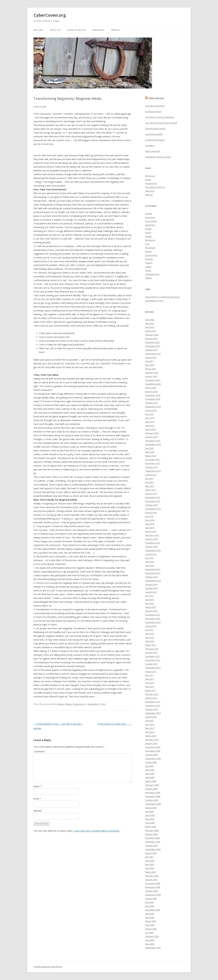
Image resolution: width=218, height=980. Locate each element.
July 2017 (149, 478)
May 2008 (150, 819)
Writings (116, 30)
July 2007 (149, 857)
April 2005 (150, 917)
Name (38, 786)
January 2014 (151, 584)
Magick (68, 704)
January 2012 (151, 653)
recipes (149, 263)
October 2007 (151, 846)
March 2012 (151, 645)
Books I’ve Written (77, 30)
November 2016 (153, 501)
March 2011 (151, 690)
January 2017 (151, 494)
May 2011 (150, 683)
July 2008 (149, 811)
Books (148, 180)
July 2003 (149, 933)
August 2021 (151, 357)
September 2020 (153, 384)
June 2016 (150, 520)
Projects (149, 259)
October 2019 (151, 403)
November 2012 (153, 618)
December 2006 (153, 883)
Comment (40, 751)
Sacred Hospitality (154, 134)
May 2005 (150, 914)
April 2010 (150, 732)
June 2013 (150, 600)
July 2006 (149, 902)
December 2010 (153, 702)
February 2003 (152, 936)
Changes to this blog (155, 106)
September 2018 (153, 444)
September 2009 (153, 758)
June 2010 (150, 724)
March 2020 (151, 388)
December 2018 (153, 441)
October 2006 (151, 891)
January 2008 (151, 834)
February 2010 (152, 740)
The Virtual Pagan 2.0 (155, 187)
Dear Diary (150, 217)
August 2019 (151, 410)
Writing (148, 278)
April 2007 (150, 868)
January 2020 (151, 391)
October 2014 (151, 577)
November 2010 (153, 706)
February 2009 (152, 785)
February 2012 (152, 649)
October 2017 (151, 467)
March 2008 (151, 827)
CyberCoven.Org (156, 98)
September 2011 (153, 668)
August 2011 (151, 671)
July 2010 (149, 721)
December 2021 (153, 342)
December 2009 (153, 747)
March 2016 (151, 531)
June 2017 (150, 482)
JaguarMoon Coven (154, 301)
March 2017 (151, 490)
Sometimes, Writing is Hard (158, 157)
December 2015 (153, 543)
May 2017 (150, 486)
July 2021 (149, 361)
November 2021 (153, 346)
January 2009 (151, 789)
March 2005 (151, 921)
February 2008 (152, 830)
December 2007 (153, 838)
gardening (150, 225)
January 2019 (151, 437)
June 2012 (150, 634)
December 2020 (153, 380)
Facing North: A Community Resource (163, 297)
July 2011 (149, 675)
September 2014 (153, 581)
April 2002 (150, 940)
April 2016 (150, 528)
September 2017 (153, 471)
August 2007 (151, 853)
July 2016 (149, 516)
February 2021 (152, 373)
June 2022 (150, 320)
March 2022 (151, 331)
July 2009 (149, 766)
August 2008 (151, 808)
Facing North (151, 221)
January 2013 (151, 611)
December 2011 (153, 656)
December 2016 (153, 497)
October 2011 (151, 664)
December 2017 (153, 460)
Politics (148, 251)
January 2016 (151, 539)
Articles (61, 704)
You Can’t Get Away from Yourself (161, 123)
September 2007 (153, 849)
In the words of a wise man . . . (115, 724)
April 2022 (150, 327)
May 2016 (150, 524)
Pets (147, 244)
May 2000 (150, 944)
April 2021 (150, 365)
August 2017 (151, 475)
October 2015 (151, 547)
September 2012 (153, 622)
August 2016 (151, 513)
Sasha (148, 267)
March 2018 (151, 456)
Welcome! (38, 30)
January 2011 (151, 698)
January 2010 (151, 743)
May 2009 (150, 774)
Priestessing (98, 30)
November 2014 (153, 573)
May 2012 (150, 637)
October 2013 (151, 588)
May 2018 (150, 452)
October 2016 (151, 505)
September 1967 (153, 948)
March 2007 (151, 872)
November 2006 (153, 887)
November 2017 (153, 463)
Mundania (150, 240)
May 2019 (150, 422)
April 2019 (150, 426)
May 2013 (150, 603)
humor (148, 233)
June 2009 (150, 770)
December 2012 (153, 615)
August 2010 (151, 717)
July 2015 (149, 558)
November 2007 (153, 842)
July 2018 (149, 448)
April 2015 (150, 566)
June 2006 (150, 906)
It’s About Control (153, 111)
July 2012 (149, 630)
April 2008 (150, 823)
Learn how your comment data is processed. (97, 831)
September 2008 (153, 804)
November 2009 (153, 751)
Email (37, 799)
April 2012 (150, 641)
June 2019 (150, 418)
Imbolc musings (152, 151)
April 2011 (150, 687)
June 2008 (150, 815)
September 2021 (153, 354)
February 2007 (152, 876)
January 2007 (151, 880)
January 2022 (151, 338)
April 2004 (150, 925)
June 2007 (150, 861)
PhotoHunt (150, 248)
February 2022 (152, 335)
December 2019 (153, 395)
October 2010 (151, 709)
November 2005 (153, 910)
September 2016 (153, 509)
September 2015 (153, 550)
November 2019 (153, 399)
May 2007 (150, 864)
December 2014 (153, 569)
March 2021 (151, 369)
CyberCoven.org (50, 15)
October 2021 (151, 350)
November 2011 (153, 660)
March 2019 (151, 429)
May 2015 (150, 562)
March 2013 (151, 607)
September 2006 (153, 895)
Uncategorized (152, 274)
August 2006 (151, 898)
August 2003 (151, 929)
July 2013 (149, 596)
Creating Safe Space (155, 140)
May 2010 (150, 728)
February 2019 (152, 433)
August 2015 (151, 554)
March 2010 (151, 736)
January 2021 (151, 376)
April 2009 (150, 777)
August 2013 (151, 592)
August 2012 (151, 626)
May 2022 (150, 323)
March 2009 (151, 781)
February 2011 (152, 694)
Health (148, 229)
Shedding (150, 146)
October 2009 (151, 755)
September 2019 (153, 407)
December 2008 (153, 793)
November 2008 (153, 796)
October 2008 (151, 800)
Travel (148, 270)
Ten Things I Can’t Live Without (159, 117)
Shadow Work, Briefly (155, 128)
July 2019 (149, 414)
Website (38, 811)
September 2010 (153, 713)
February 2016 (152, 535)
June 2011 (150, 679)
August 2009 (151, 762)
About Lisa (55, 30)
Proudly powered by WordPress (48, 967)
